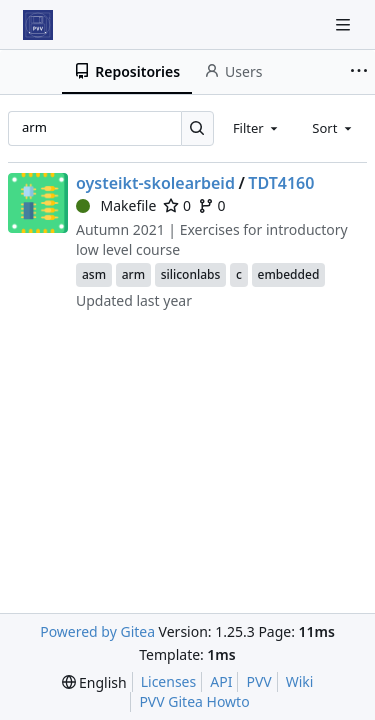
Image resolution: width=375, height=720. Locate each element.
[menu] (94, 682)
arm (133, 274)
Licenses (169, 681)
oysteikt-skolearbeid (155, 183)
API (221, 681)
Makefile (116, 205)
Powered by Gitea (97, 631)
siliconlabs (191, 274)
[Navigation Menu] (345, 24)
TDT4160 (281, 183)
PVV (258, 681)
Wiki (300, 681)
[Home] (38, 25)
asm (94, 274)
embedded (289, 274)
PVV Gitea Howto (194, 701)
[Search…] (197, 128)
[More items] (359, 72)
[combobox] (257, 128)
